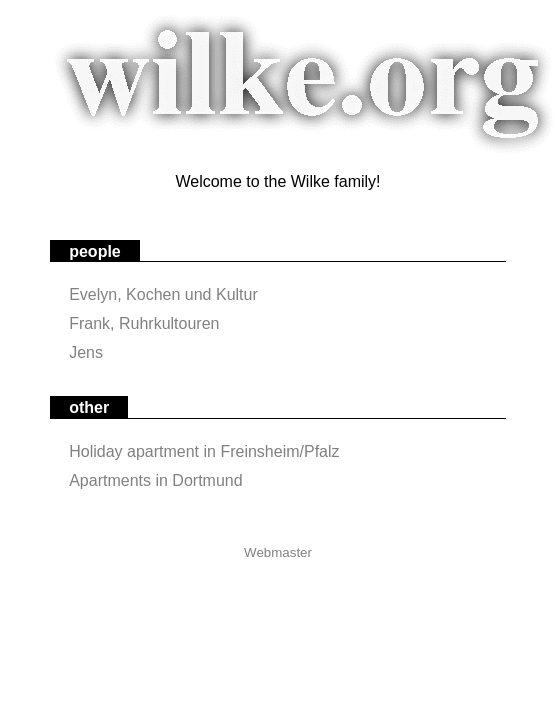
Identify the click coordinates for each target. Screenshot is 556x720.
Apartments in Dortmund (155, 480)
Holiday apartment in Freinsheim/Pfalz (204, 451)
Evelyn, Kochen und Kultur (163, 294)
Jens (86, 352)
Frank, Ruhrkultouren (144, 323)
